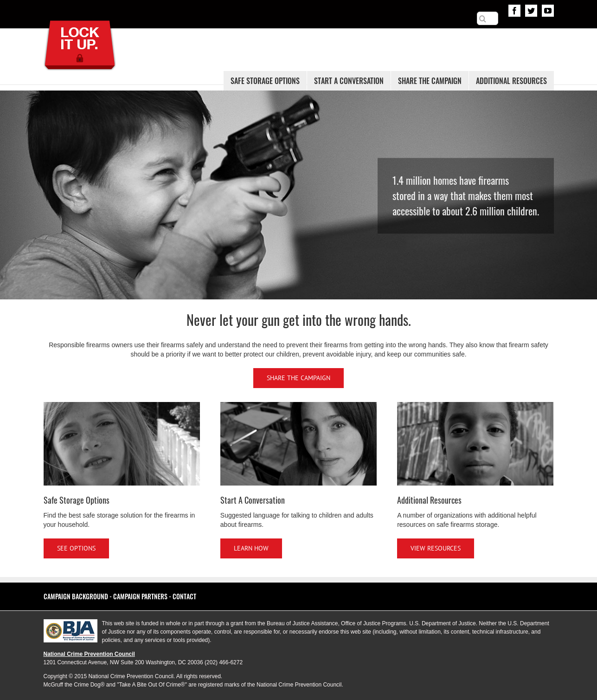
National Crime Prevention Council (89, 654)
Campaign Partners (140, 596)
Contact (184, 596)
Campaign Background (76, 596)
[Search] (483, 19)
